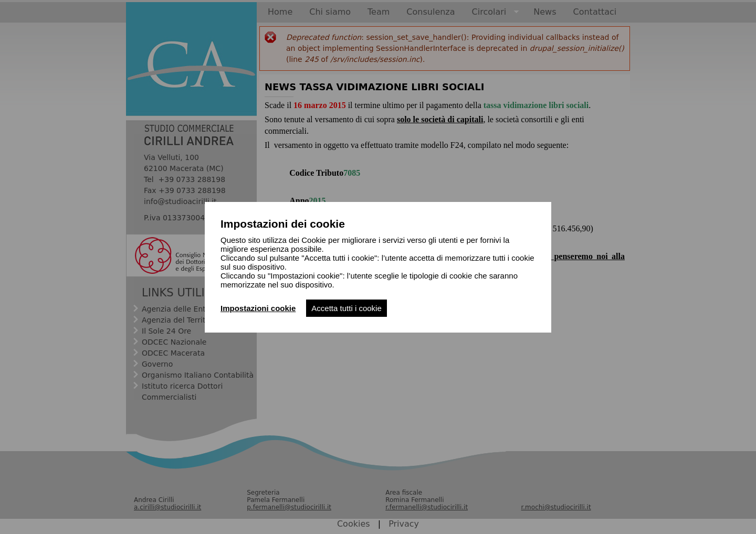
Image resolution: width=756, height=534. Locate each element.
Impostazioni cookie (258, 308)
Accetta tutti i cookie (346, 308)
